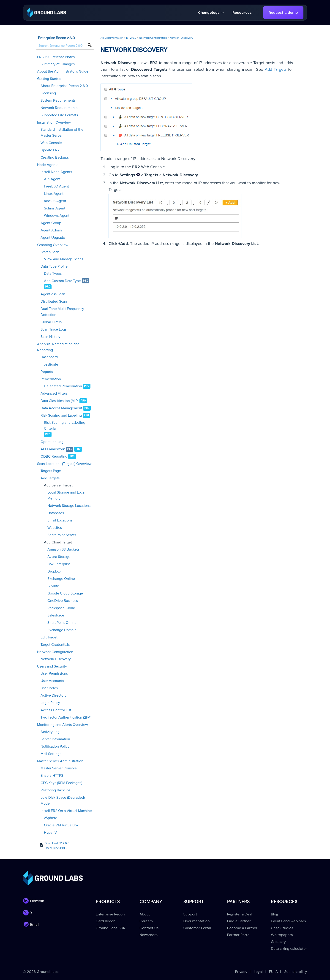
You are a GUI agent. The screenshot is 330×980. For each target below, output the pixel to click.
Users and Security (52, 666)
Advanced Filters (54, 394)
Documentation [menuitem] (197, 921)
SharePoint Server (62, 535)
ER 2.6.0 (131, 38)
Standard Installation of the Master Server (62, 133)
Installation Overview (54, 122)
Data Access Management (61, 408)
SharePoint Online (62, 623)
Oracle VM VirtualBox (61, 825)
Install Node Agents (56, 172)
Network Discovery (56, 659)
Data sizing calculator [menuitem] (289, 949)
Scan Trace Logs (53, 329)
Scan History (50, 337)
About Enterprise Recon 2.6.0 (64, 86)
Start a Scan (50, 252)
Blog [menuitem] (274, 914)
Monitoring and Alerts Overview (63, 725)
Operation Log (52, 442)
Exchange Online (61, 579)
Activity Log (50, 732)
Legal (258, 972)
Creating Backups (55, 157)
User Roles (49, 688)
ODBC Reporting (54, 456)
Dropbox (54, 571)
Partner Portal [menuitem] (239, 935)
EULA (274, 972)
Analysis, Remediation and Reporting (58, 347)
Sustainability (296, 972)
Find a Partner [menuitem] (239, 921)
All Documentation (112, 38)
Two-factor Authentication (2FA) (66, 717)
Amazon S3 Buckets (63, 549)
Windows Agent (57, 216)
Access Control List (56, 710)
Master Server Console (59, 768)
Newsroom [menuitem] (149, 935)
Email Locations (60, 520)
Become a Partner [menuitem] (242, 928)
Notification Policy (55, 747)
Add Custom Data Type (62, 281)
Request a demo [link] (283, 12)
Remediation (51, 379)
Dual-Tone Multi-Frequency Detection (62, 312)
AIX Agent (52, 179)
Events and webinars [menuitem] (288, 921)
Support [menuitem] (190, 914)
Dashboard (49, 357)
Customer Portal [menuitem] (197, 928)
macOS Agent (55, 201)
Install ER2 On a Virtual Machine (66, 811)
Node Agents (48, 165)
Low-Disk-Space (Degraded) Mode (63, 801)
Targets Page (51, 471)
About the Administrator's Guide (63, 71)
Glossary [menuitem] (278, 942)
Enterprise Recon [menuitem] (110, 914)
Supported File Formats (59, 115)
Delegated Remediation (63, 386)
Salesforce (56, 615)
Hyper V (50, 833)
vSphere (51, 818)
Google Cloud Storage (65, 593)
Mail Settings (51, 754)
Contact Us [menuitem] (149, 928)
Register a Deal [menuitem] (240, 914)
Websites (55, 528)
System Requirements (58, 100)
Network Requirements (59, 108)
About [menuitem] (145, 914)
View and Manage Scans (64, 259)
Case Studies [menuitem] (282, 928)
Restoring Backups (55, 790)
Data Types (53, 274)
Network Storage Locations (69, 506)
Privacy (241, 972)
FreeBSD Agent (56, 186)
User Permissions (54, 673)
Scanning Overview (53, 245)
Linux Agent (54, 194)
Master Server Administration (60, 761)
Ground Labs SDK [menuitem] (110, 928)
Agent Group (51, 223)
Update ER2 (50, 150)
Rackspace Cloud (61, 608)
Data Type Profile (54, 266)
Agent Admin (51, 230)
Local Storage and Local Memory (66, 495)
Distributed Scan (54, 301)
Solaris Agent (55, 208)
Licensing (48, 93)
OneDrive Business (63, 601)
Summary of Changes (58, 64)
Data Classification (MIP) (60, 401)
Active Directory (53, 695)
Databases (56, 513)
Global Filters (51, 322)
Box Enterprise (59, 564)
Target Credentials (55, 645)
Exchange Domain (62, 630)
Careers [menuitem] (146, 921)
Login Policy (50, 703)
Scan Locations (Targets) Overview (64, 464)
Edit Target (49, 637)
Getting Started (49, 79)
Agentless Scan (53, 294)
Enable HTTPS (52, 776)
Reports (47, 372)
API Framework (53, 449)
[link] (46, 12)
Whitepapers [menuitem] (282, 935)
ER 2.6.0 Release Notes (56, 57)
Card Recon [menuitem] (106, 921)
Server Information (55, 739)
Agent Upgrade (53, 238)
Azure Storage (59, 557)
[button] (242, 13)
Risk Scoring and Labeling (61, 415)
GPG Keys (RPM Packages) (61, 783)
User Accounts (52, 681)
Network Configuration (55, 652)
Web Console (51, 143)
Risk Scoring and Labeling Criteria (65, 426)
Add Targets (50, 478)
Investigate (49, 364)
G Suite (53, 586)
